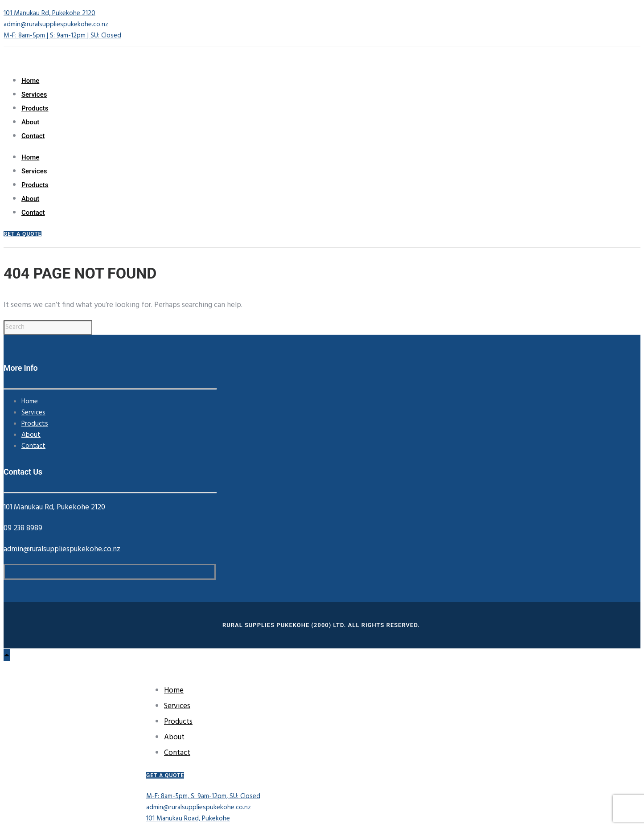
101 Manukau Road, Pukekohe (188, 819)
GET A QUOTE (23, 234)
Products (35, 108)
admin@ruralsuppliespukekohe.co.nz (56, 25)
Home (30, 81)
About (30, 122)
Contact (33, 136)
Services (34, 94)
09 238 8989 (23, 528)
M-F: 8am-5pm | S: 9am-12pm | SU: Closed (62, 36)
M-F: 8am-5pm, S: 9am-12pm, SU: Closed (203, 796)
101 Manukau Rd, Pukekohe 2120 (49, 13)
